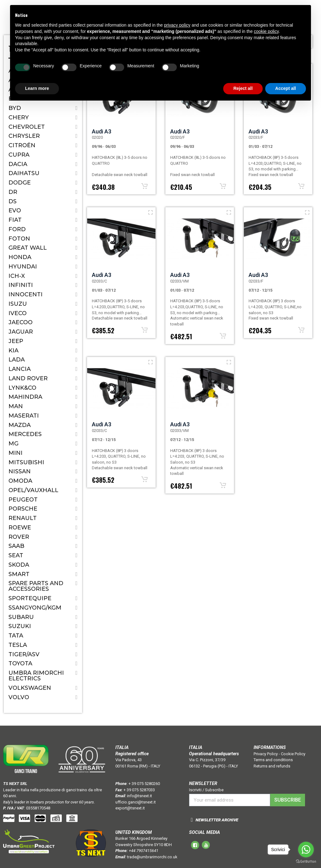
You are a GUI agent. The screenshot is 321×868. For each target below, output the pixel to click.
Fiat (15, 220)
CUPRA (19, 155)
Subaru (21, 617)
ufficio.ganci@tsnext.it (136, 802)
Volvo (19, 697)
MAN (16, 406)
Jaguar (21, 332)
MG (13, 444)
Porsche (23, 509)
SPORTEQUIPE (30, 598)
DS (13, 201)
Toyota (20, 663)
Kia (13, 351)
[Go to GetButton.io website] (306, 862)
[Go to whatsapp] (306, 850)
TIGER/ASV (24, 654)
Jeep (16, 341)
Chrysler (24, 136)
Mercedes (25, 434)
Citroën (22, 145)
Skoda (19, 565)
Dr (13, 192)
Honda (20, 257)
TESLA (18, 645)
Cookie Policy (293, 754)
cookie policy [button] (266, 31)
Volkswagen (30, 688)
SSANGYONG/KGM (35, 608)
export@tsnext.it (130, 808)
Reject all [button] (243, 88)
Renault (23, 518)
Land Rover (28, 378)
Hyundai (23, 267)
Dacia (18, 164)
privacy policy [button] (177, 25)
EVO (15, 211)
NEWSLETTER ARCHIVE (217, 820)
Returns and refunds (272, 766)
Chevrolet (27, 127)
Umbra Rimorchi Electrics (36, 676)
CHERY (19, 117)
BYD (15, 108)
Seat (16, 555)
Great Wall (28, 248)
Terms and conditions (273, 760)
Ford (17, 229)
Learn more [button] (37, 88)
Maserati (24, 416)
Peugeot (23, 500)
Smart (19, 574)
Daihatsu (24, 173)
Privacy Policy (266, 754)
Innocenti (26, 294)
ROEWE (20, 528)
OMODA (20, 481)
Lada (17, 360)
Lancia (20, 369)
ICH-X (17, 276)
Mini (16, 453)
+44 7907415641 (144, 851)
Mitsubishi (26, 462)
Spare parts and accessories (36, 586)
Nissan (20, 471)
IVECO (18, 313)
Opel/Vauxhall (33, 490)
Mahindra (25, 397)
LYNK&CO (22, 388)
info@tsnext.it (139, 796)
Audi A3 (102, 131)
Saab (16, 546)
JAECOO (21, 322)
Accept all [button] (286, 88)
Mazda (20, 425)
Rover (19, 537)
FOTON (19, 239)
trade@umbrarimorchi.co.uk (152, 857)
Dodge (20, 183)
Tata (16, 636)
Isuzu (18, 304)
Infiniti (21, 285)
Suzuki (20, 626)
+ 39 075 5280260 (144, 784)
